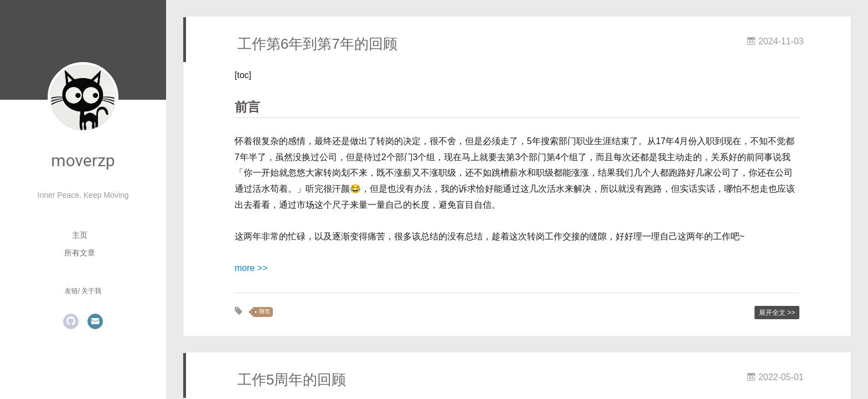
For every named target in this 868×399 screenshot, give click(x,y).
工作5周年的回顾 (292, 380)
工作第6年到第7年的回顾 (317, 44)
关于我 (91, 291)
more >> (251, 268)
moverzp (83, 160)
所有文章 (80, 253)
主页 (80, 235)
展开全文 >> (777, 313)
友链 (71, 291)
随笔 (265, 312)
